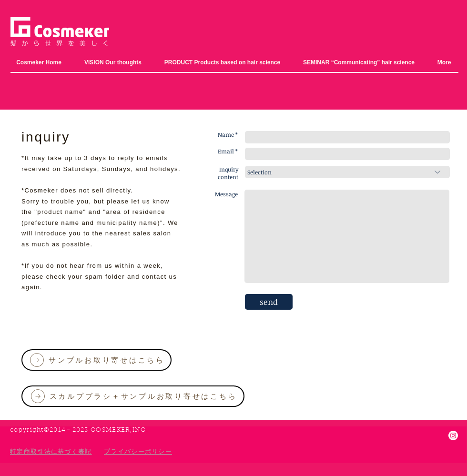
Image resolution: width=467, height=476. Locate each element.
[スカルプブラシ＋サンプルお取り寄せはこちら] (133, 396)
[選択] (347, 172)
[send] (269, 302)
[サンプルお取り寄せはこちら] (96, 360)
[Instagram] (453, 435)
